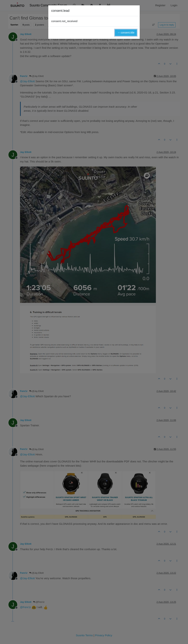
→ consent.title (126, 33)
